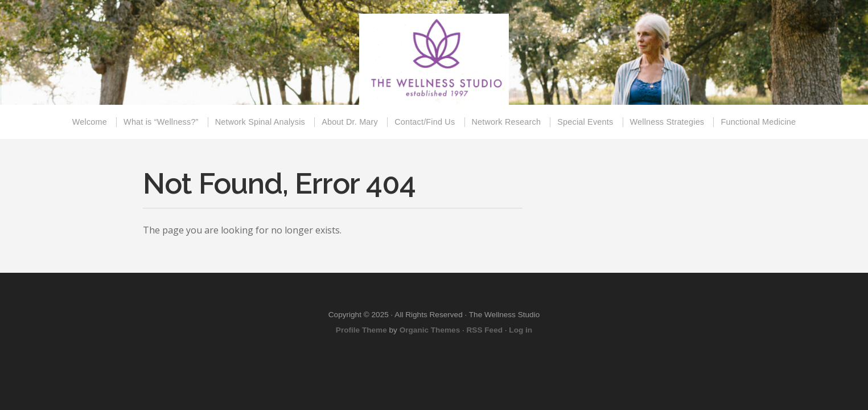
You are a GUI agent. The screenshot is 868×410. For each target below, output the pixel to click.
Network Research (507, 122)
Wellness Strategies (667, 122)
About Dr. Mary (350, 122)
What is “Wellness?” (161, 122)
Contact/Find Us (425, 122)
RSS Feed (485, 330)
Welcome (90, 122)
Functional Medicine (758, 122)
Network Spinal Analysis (260, 122)
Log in (521, 330)
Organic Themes (430, 330)
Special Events (585, 122)
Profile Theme (361, 330)
